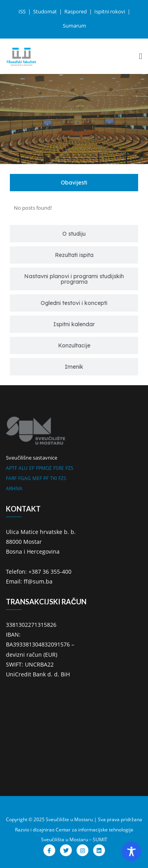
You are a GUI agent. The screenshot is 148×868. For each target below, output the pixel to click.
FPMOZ (44, 468)
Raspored (76, 11)
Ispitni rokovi (110, 11)
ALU (23, 468)
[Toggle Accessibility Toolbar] (131, 851)
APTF (11, 468)
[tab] (74, 183)
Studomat (46, 11)
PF (46, 478)
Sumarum (74, 26)
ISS (23, 11)
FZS (69, 468)
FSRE (59, 468)
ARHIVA (14, 488)
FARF (11, 478)
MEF (37, 478)
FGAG (24, 478)
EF (32, 468)
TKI (53, 478)
